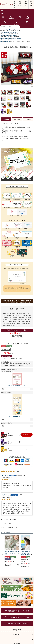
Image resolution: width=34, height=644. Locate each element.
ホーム (3, 18)
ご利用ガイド (20, 4)
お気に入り (28, 18)
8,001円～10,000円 (16, 38)
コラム (20, 18)
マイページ (17, 634)
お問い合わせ (31, 4)
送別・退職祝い (13, 35)
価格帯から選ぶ (7, 38)
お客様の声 (11, 18)
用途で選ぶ (6, 32)
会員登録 (16, 23)
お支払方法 (17, 630)
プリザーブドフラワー (17, 29)
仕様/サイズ (17, 119)
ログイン (5, 23)
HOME (2, 29)
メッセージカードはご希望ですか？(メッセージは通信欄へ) (10, 370)
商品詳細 (6, 119)
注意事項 (28, 119)
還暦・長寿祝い (13, 32)
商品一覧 (15, 5)
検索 (18, 27)
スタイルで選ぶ (7, 29)
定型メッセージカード (7, 393)
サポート (17, 639)
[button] (2, 554)
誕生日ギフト (7, 42)
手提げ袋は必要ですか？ (8, 423)
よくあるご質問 (25, 4)
